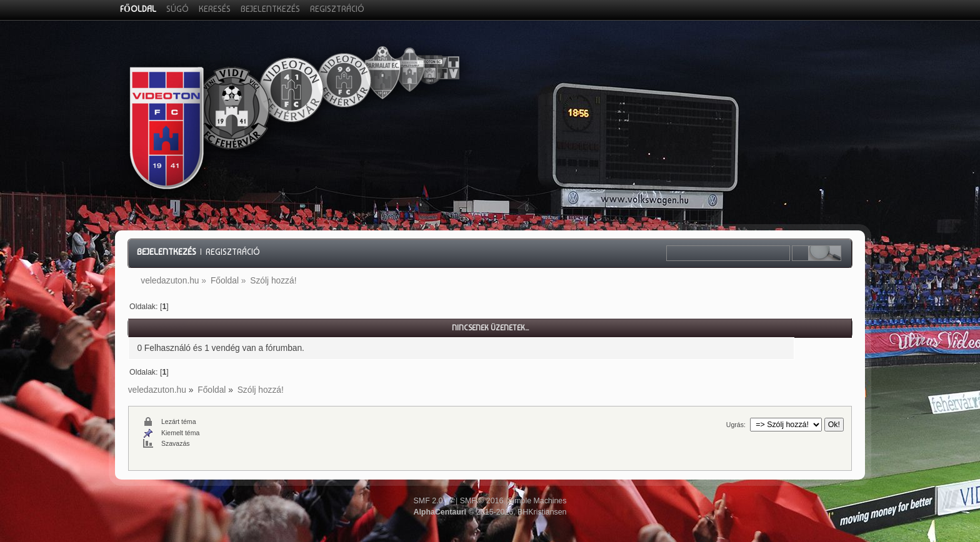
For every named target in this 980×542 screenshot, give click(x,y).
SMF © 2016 (482, 501)
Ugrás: (736, 425)
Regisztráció (233, 252)
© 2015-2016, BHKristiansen (490, 512)
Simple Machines (537, 501)
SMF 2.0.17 (434, 501)
